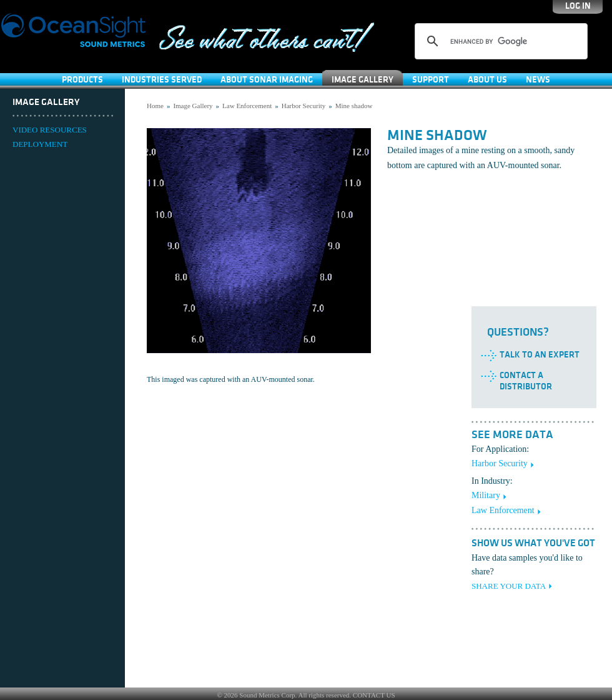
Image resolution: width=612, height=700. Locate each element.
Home (155, 106)
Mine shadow (354, 106)
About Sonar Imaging (267, 80)
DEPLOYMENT (40, 144)
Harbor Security (304, 106)
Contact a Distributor (526, 381)
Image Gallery (363, 80)
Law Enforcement (247, 106)
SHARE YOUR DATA (509, 586)
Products (82, 80)
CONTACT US (374, 695)
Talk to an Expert (540, 355)
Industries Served (162, 80)
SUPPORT (431, 80)
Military (486, 495)
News (538, 80)
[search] (499, 41)
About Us (487, 80)
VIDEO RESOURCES (50, 130)
